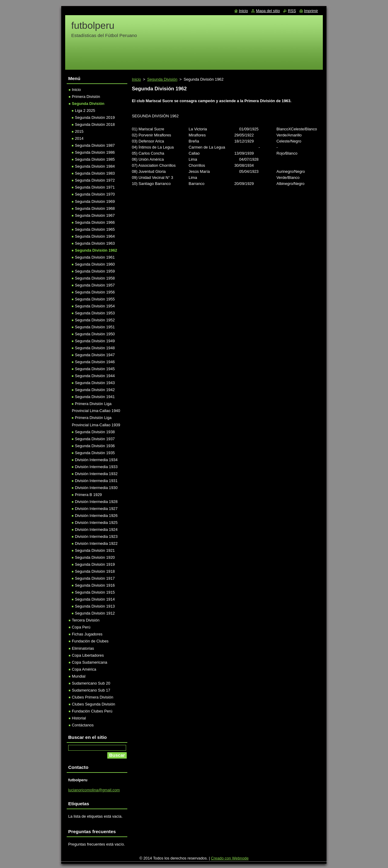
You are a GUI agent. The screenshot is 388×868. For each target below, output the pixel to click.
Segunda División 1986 (95, 152)
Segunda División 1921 (95, 550)
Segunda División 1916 (95, 585)
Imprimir (311, 11)
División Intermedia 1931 (96, 481)
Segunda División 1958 (95, 278)
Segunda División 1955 (95, 299)
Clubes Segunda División (94, 704)
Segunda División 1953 (95, 313)
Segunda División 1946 (95, 362)
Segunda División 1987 (95, 145)
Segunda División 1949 (95, 341)
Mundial (79, 676)
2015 (79, 131)
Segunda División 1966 (95, 222)
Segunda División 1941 (95, 397)
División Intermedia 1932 (96, 474)
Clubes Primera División (93, 697)
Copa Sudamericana (90, 662)
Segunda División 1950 (95, 334)
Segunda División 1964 (95, 236)
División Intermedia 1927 (96, 509)
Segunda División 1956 (95, 292)
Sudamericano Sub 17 (91, 690)
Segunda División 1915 (95, 592)
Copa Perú (81, 627)
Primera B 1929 (88, 495)
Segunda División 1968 (95, 208)
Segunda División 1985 (95, 159)
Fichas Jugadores (87, 634)
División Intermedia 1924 (96, 530)
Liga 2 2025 (85, 111)
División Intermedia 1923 (96, 536)
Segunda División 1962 (96, 250)
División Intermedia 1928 (96, 502)
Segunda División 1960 (95, 264)
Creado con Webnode (230, 858)
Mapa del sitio (268, 11)
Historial (79, 718)
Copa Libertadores (88, 655)
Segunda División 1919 (95, 564)
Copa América (84, 669)
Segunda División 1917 (95, 578)
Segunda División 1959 (95, 271)
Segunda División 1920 (95, 557)
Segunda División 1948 (95, 348)
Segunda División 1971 (95, 187)
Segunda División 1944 (95, 376)
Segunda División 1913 (95, 606)
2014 (79, 138)
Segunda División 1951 (95, 327)
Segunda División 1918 (95, 571)
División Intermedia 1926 (96, 516)
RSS (292, 11)
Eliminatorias (83, 648)
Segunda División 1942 (95, 390)
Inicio (136, 79)
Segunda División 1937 (95, 439)
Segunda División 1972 (95, 180)
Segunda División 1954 (95, 306)
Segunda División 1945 (95, 369)
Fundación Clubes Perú (92, 711)
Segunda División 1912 (95, 613)
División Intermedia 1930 (96, 488)
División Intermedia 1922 (96, 543)
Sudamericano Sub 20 (91, 683)
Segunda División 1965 (95, 229)
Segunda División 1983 (95, 173)
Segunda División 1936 (95, 446)
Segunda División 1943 (95, 383)
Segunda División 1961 (95, 257)
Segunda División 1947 (95, 355)
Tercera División (86, 620)
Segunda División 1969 (95, 201)
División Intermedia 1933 (96, 467)
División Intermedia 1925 (96, 523)
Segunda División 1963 (95, 243)
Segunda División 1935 (95, 453)
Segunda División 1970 (95, 194)
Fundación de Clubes (90, 641)
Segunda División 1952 (95, 320)
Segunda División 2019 (95, 117)
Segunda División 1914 (95, 599)
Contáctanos (83, 725)
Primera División (86, 97)
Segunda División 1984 (95, 166)
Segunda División (162, 79)
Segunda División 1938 (95, 432)
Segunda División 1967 (95, 215)
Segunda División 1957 (95, 285)
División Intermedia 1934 (96, 460)
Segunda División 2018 (95, 124)
